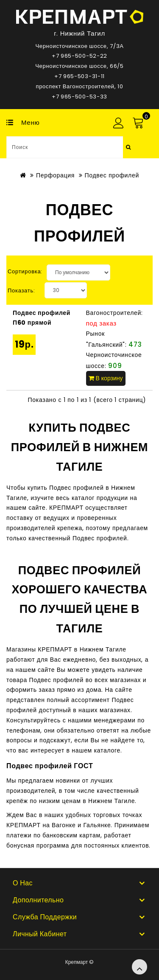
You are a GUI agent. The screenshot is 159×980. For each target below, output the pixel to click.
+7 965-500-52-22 (79, 56)
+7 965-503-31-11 (79, 76)
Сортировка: (25, 271)
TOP (139, 967)
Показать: (21, 291)
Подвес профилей (112, 175)
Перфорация (55, 175)
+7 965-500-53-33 (79, 97)
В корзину (106, 378)
